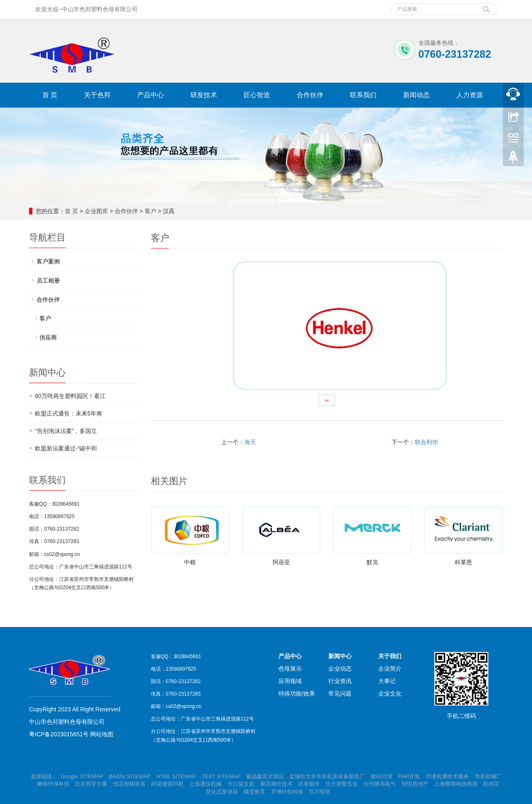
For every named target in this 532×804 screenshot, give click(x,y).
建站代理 (382, 776)
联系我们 (363, 95)
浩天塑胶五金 (342, 784)
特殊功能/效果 (297, 693)
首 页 (50, 95)
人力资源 (470, 95)
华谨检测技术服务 (447, 776)
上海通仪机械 (205, 784)
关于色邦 (97, 95)
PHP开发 (409, 776)
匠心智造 (257, 95)
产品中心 (150, 95)
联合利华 (426, 442)
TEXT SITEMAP (221, 776)
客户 (150, 211)
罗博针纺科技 (287, 792)
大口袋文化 (241, 784)
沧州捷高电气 (379, 784)
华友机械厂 (488, 776)
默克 (372, 562)
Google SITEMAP (82, 776)
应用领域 (290, 681)
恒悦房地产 (415, 784)
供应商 (48, 337)
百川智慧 (320, 792)
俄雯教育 (254, 792)
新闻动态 (416, 95)
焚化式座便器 (222, 792)
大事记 (387, 681)
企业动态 (340, 669)
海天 (250, 442)
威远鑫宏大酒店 (265, 776)
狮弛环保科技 (53, 784)
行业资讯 (340, 681)
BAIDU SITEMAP (130, 776)
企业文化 (390, 693)
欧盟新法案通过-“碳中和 (66, 448)
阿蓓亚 (281, 562)
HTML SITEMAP (176, 776)
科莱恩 (463, 562)
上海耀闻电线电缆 (456, 784)
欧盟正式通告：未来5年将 (69, 413)
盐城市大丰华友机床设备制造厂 (328, 776)
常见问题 (340, 693)
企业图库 (96, 211)
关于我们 (390, 656)
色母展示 (290, 669)
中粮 (190, 562)
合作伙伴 (310, 95)
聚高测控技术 (276, 784)
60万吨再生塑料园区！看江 (70, 396)
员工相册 (48, 280)
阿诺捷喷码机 (167, 784)
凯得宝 (491, 784)
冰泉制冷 (309, 784)
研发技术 (204, 95)
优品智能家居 (129, 784)
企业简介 (390, 669)
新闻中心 (340, 656)
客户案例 (48, 261)
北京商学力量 (91, 784)
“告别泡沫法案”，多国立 (66, 431)
